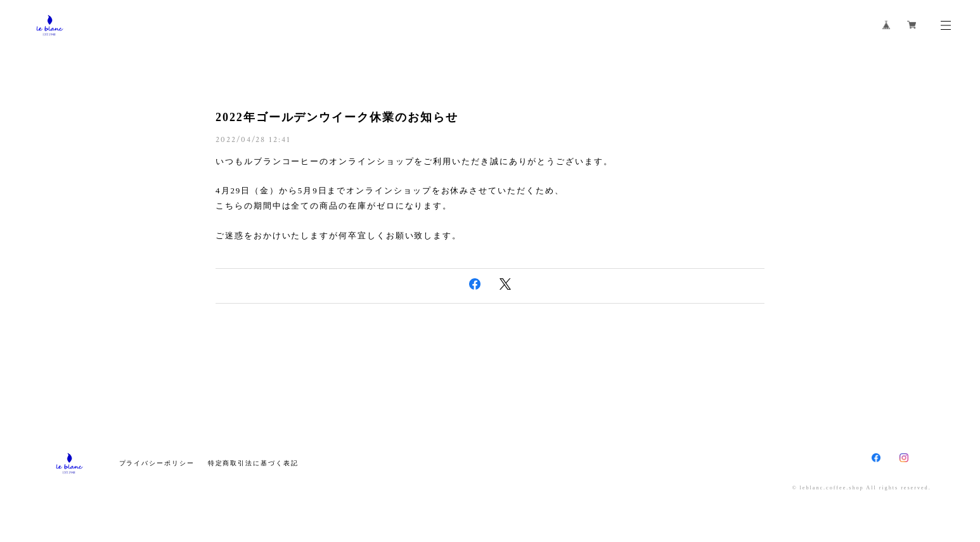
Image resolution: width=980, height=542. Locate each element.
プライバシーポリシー (157, 463)
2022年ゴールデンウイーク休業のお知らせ (337, 117)
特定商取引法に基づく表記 (253, 463)
